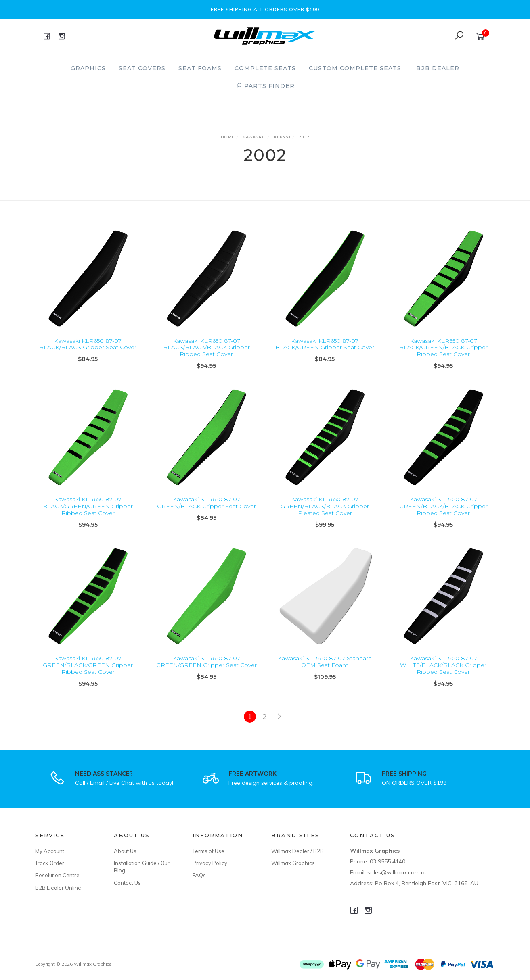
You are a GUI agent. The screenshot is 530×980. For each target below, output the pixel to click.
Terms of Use (208, 851)
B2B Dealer (438, 68)
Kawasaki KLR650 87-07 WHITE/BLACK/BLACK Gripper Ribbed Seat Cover (443, 673)
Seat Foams (200, 68)
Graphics (88, 68)
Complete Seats (265, 68)
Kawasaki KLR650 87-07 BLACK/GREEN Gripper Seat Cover (325, 344)
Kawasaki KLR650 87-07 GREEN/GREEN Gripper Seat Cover (206, 670)
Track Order (50, 863)
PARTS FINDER (265, 86)
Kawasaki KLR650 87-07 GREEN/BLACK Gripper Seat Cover (206, 512)
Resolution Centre (57, 875)
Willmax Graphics (293, 863)
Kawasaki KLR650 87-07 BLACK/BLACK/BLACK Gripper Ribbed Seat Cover (206, 348)
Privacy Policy (210, 863)
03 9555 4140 (388, 861)
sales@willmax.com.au (398, 872)
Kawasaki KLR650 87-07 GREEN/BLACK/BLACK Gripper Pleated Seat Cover (325, 515)
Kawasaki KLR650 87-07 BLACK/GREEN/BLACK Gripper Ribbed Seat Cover (443, 348)
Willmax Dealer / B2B (297, 851)
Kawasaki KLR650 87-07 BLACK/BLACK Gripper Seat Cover (88, 344)
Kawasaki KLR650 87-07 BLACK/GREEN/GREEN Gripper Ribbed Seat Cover (88, 515)
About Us (125, 851)
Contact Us (127, 883)
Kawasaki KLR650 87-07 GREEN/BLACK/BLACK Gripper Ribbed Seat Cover (443, 515)
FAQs (199, 875)
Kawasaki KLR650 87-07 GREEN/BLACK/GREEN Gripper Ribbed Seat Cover (88, 673)
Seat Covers (142, 68)
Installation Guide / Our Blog (142, 867)
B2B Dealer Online (58, 888)
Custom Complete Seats (355, 68)
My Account (50, 851)
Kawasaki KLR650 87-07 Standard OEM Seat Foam (325, 670)
